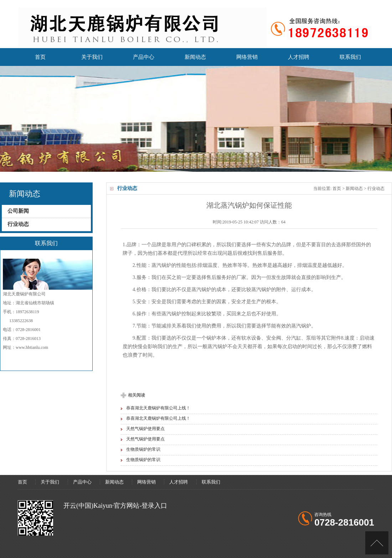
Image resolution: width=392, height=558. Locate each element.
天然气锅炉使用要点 (145, 429)
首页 (40, 60)
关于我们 (92, 60)
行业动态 (376, 188)
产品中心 (144, 57)
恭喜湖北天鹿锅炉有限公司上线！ (158, 408)
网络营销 (247, 57)
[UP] (377, 543)
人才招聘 (299, 57)
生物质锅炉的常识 (143, 449)
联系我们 (350, 57)
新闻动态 (195, 57)
